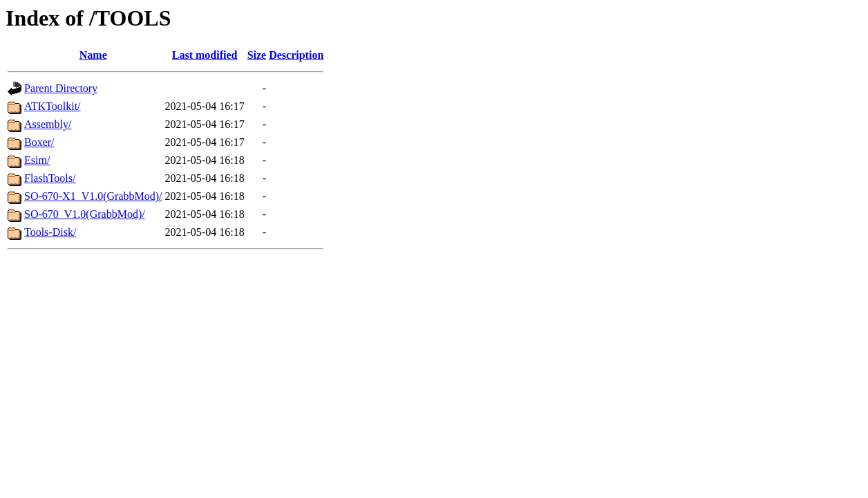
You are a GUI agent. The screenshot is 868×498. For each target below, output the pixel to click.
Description (296, 55)
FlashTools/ (50, 178)
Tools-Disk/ (50, 232)
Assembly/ (48, 124)
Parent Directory (61, 88)
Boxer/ (39, 142)
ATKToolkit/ (53, 106)
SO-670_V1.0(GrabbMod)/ (85, 214)
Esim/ (37, 160)
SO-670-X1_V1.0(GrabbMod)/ (93, 196)
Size (257, 55)
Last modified (205, 55)
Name (93, 55)
